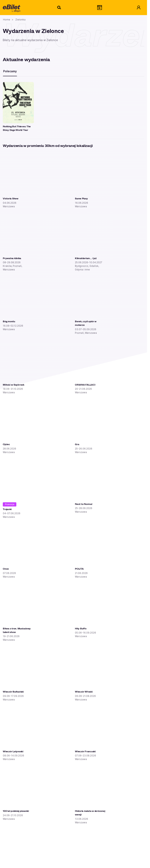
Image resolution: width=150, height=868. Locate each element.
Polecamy (10, 71)
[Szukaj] (59, 8)
